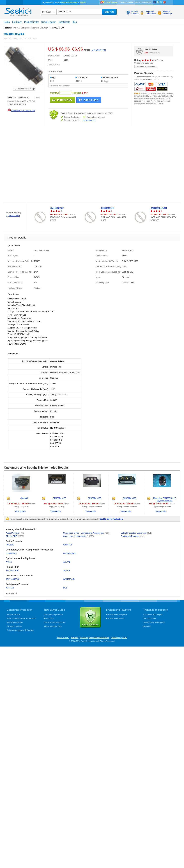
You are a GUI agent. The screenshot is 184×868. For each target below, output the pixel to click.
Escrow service (13, 614)
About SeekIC (63, 638)
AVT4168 (10, 588)
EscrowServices (135, 13)
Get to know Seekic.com (55, 622)
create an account (69, 3)
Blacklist (147, 626)
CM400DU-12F (57, 208)
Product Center (32, 22)
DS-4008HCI (11, 553)
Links (125, 638)
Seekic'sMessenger (167, 13)
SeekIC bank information (154, 622)
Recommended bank (115, 618)
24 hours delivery (14, 626)
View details (20, 511)
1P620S (67, 571)
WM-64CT (68, 545)
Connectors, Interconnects (79, 536)
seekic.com (18, 11)
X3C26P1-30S (12, 571)
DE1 (65, 588)
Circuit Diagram (49, 22)
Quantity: (54, 93)
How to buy (49, 618)
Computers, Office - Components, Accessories (87, 533)
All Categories (24, 28)
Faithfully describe (15, 622)
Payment (84, 638)
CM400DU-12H (107, 208)
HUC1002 (10, 545)
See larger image (24, 89)
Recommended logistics (117, 614)
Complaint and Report (153, 614)
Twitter (161, 2)
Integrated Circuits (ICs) (41, 28)
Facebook (155, 2)
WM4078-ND (69, 579)
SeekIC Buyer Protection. (111, 519)
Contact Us (116, 638)
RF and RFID (15, 536)
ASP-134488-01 (13, 579)
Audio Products (15, 533)
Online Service (111, 2)
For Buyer (17, 22)
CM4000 (24, 498)
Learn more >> (89, 120)
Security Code (150, 618)
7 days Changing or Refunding (20, 630)
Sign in (83, 3)
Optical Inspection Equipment (136, 533)
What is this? (14, 216)
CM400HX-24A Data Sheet (21, 111)
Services (75, 638)
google (164, 2)
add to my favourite (146, 67)
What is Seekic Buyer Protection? (21, 618)
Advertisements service (99, 638)
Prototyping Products (132, 536)
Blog (75, 22)
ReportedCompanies (151, 13)
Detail (37, 97)
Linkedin (158, 2)
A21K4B (67, 562)
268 (146, 53)
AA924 (9, 562)
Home (7, 22)
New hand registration (54, 614)
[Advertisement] (39, 165)
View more (10, 593)
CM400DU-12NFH (159, 208)
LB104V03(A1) (70, 553)
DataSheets (64, 22)
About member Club (53, 626)
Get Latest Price (99, 50)
